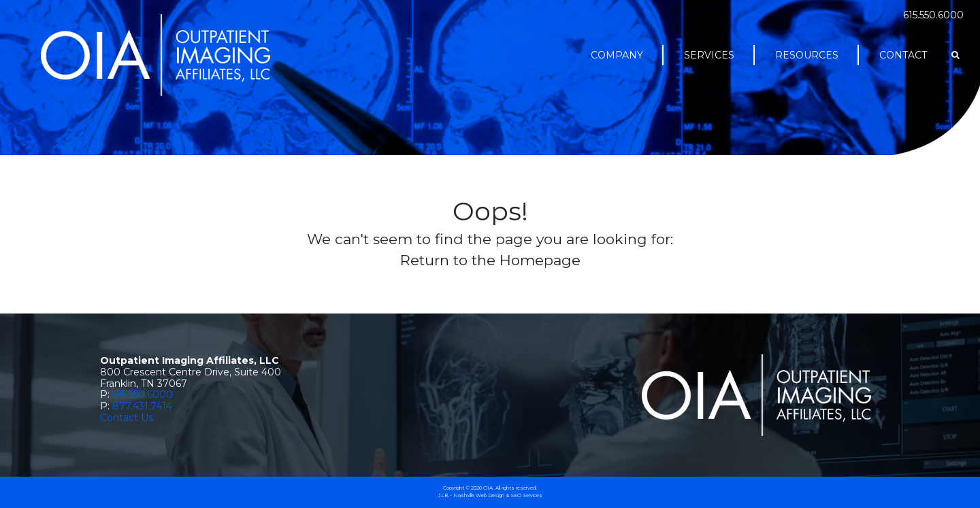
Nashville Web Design (479, 495)
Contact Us (127, 418)
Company (617, 55)
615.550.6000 (933, 15)
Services (709, 55)
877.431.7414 (142, 406)
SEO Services (526, 495)
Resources (807, 55)
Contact (903, 55)
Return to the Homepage (490, 260)
